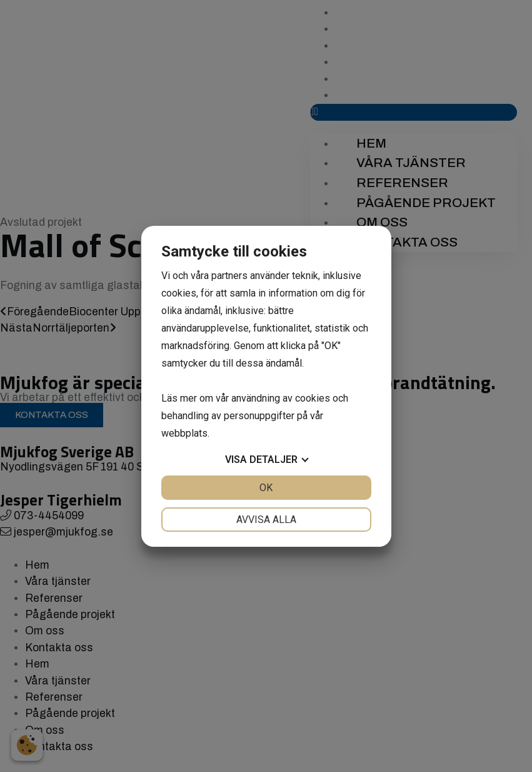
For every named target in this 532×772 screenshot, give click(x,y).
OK (266, 488)
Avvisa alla (266, 520)
